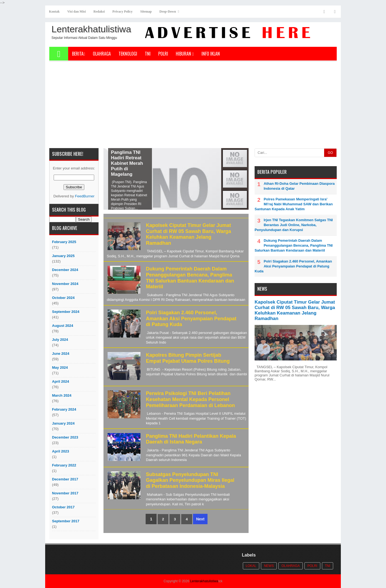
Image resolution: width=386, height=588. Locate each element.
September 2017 (66, 521)
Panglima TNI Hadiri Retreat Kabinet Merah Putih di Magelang (163, 163)
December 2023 (65, 437)
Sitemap (146, 11)
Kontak (54, 11)
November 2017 (65, 493)
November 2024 (65, 284)
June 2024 (61, 354)
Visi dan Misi (77, 11)
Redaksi (99, 11)
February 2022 (64, 465)
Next (200, 519)
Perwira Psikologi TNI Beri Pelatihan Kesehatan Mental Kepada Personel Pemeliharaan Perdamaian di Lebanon (190, 399)
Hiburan (185, 54)
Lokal (251, 566)
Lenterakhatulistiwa (204, 581)
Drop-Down (168, 11)
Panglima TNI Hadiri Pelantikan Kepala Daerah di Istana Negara (191, 439)
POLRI (163, 54)
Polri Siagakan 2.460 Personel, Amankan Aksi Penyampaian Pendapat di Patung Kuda (191, 318)
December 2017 (65, 479)
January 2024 (63, 423)
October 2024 (63, 298)
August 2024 (63, 326)
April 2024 (61, 381)
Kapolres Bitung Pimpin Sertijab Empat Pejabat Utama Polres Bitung (188, 358)
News (269, 566)
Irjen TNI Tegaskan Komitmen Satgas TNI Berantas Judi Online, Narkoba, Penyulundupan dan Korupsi (294, 225)
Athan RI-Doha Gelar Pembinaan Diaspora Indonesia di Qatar (299, 186)
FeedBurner (85, 196)
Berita (79, 54)
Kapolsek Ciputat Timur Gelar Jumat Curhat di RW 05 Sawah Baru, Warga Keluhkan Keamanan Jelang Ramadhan (188, 234)
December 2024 (65, 270)
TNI (148, 54)
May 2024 (60, 367)
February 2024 (64, 409)
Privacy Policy (123, 11)
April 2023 (61, 451)
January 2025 (63, 256)
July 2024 (60, 340)
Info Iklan (211, 54)
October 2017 (63, 507)
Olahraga (102, 54)
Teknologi (128, 54)
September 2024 (66, 312)
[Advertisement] (193, 107)
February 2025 (64, 242)
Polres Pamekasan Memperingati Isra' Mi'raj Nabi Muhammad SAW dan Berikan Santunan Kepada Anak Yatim (294, 204)
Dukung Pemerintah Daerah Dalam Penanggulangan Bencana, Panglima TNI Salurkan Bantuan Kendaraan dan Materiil (190, 278)
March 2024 (62, 395)
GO (330, 153)
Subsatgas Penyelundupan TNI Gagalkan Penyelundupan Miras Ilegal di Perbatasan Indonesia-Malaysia (190, 480)
